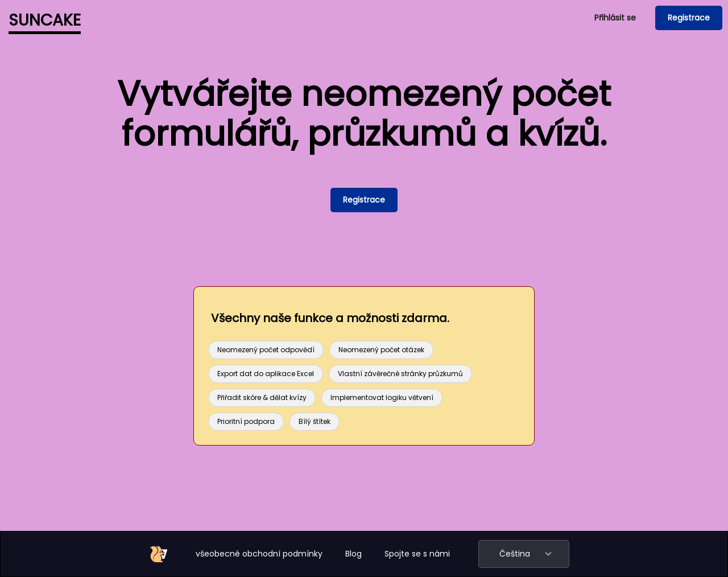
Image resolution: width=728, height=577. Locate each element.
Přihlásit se (615, 18)
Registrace (689, 18)
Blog (353, 554)
